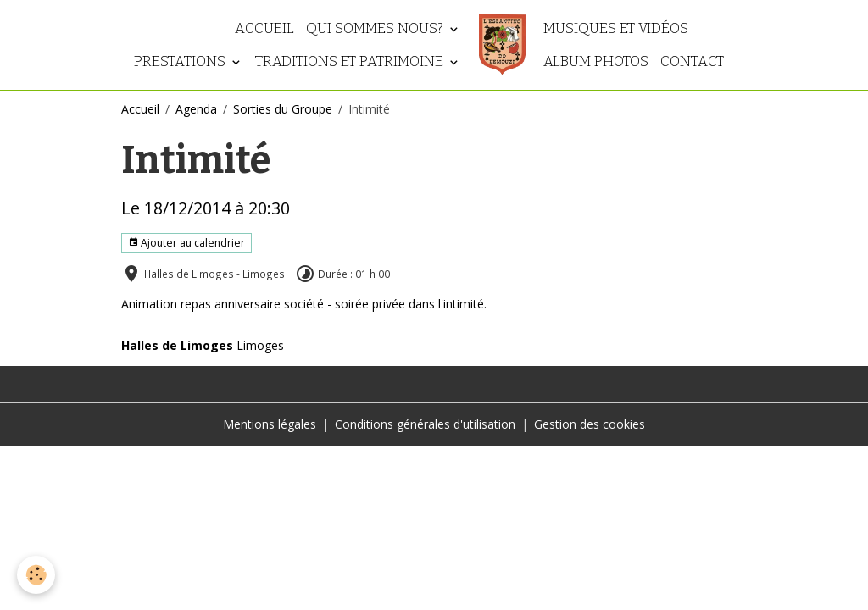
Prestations (181, 61)
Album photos (596, 61)
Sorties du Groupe (283, 109)
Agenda (196, 109)
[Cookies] (36, 575)
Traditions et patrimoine (351, 61)
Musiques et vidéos (616, 28)
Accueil (264, 28)
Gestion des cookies (590, 424)
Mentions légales (270, 424)
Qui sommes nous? (376, 28)
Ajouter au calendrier (186, 243)
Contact (692, 61)
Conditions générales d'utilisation (425, 424)
